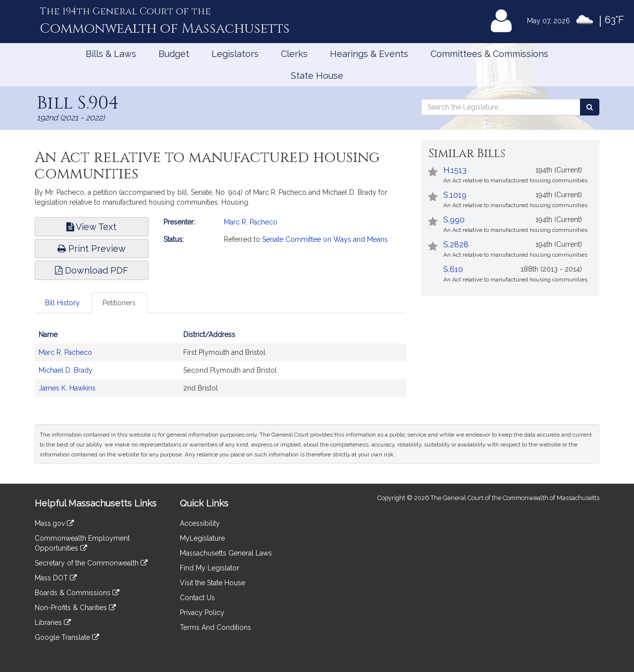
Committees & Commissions (489, 54)
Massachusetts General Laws (226, 553)
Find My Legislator (210, 568)
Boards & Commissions (77, 593)
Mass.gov (54, 523)
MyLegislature (202, 538)
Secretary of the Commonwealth (91, 563)
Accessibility (200, 523)
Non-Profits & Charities (75, 608)
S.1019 (455, 195)
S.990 (454, 220)
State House (317, 76)
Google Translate (67, 637)
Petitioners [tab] (119, 303)
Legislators (235, 54)
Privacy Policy (202, 613)
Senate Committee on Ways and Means (325, 239)
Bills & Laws (111, 54)
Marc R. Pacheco (251, 222)
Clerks (294, 54)
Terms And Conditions (215, 627)
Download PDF (92, 270)
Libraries (53, 622)
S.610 (453, 269)
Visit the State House (212, 583)
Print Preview (92, 249)
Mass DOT (56, 578)
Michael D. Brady (66, 370)
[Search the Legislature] (590, 107)
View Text (91, 227)
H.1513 (455, 170)
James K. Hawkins (67, 388)
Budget (174, 54)
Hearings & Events (369, 54)
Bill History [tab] (62, 303)
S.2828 (456, 245)
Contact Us (197, 598)
